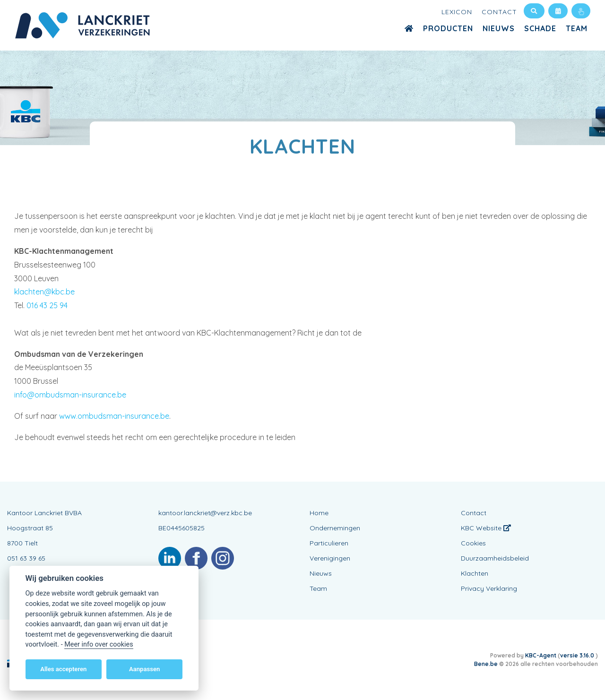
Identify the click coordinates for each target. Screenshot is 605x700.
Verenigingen (330, 558)
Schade (540, 28)
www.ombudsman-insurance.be (114, 416)
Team (577, 28)
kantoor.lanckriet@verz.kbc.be (205, 513)
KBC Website (486, 528)
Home (319, 513)
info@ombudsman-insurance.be (70, 395)
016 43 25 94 (47, 305)
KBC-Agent (541, 655)
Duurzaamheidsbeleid (495, 558)
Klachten (475, 573)
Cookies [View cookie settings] (473, 543)
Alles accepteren (63, 669)
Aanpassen (144, 669)
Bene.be (486, 664)
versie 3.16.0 (578, 655)
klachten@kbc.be (44, 292)
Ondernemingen (335, 528)
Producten (448, 28)
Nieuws (499, 28)
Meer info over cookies (99, 644)
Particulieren (329, 543)
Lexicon (457, 12)
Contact (499, 12)
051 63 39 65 (26, 558)
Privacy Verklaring (489, 588)
